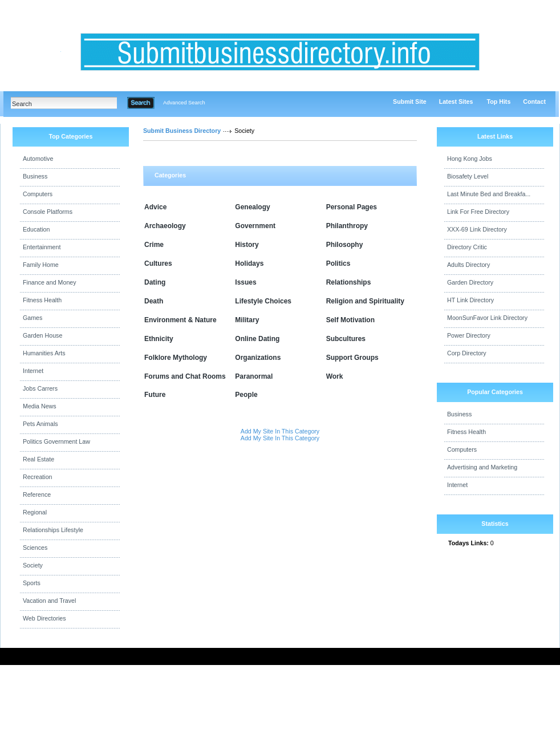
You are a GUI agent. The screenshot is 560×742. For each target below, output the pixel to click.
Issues (245, 282)
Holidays (249, 263)
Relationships (349, 282)
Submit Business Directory (182, 131)
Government (255, 226)
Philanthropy (347, 226)
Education (36, 229)
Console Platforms (48, 212)
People (246, 395)
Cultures (158, 263)
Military (247, 320)
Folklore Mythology (176, 358)
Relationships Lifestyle (53, 530)
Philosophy (345, 245)
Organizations (258, 358)
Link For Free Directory (478, 212)
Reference (37, 494)
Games (33, 318)
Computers (38, 194)
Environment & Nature (180, 320)
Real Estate (38, 459)
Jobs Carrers (40, 388)
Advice (155, 207)
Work (335, 376)
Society (33, 565)
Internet (33, 371)
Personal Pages (352, 207)
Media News (40, 406)
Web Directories (44, 618)
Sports (32, 583)
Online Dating (257, 339)
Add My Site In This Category (280, 431)
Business (35, 176)
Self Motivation (350, 320)
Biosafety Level (468, 176)
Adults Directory (468, 265)
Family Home (41, 265)
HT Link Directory (470, 300)
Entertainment (42, 247)
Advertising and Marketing (482, 467)
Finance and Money (50, 282)
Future (155, 395)
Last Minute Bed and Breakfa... (489, 194)
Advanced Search (184, 103)
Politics (338, 263)
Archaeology (165, 226)
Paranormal (254, 376)
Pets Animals (40, 424)
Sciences (35, 548)
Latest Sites (456, 102)
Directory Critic (467, 247)
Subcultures (346, 339)
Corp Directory (467, 353)
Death (154, 301)
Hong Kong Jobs (470, 159)
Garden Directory (470, 282)
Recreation (38, 477)
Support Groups (352, 358)
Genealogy (252, 207)
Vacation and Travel (49, 601)
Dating (155, 282)
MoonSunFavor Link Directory (487, 318)
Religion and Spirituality (365, 301)
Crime (154, 245)
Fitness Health (42, 300)
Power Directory (469, 335)
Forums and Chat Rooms (185, 376)
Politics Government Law (56, 441)
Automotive (38, 159)
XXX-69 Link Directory (477, 229)
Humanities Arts (44, 353)
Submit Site (410, 102)
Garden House (42, 335)
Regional (35, 512)
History (247, 245)
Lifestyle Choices (263, 301)
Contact (534, 102)
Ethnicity (159, 339)
